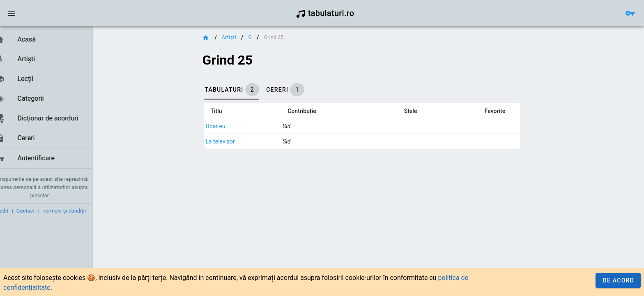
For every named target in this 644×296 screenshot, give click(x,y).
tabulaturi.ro (325, 13)
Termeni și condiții (77, 211)
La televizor (233, 141)
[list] (52, 99)
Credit (14, 211)
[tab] (244, 90)
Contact (38, 211)
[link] (52, 39)
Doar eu (228, 126)
